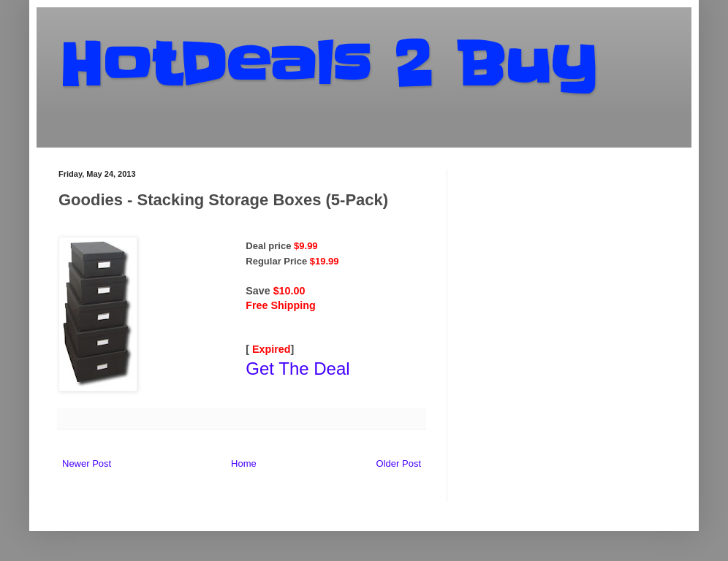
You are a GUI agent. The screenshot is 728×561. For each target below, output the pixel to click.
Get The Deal (297, 369)
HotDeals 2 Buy (327, 65)
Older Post (399, 463)
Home (244, 463)
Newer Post (87, 463)
